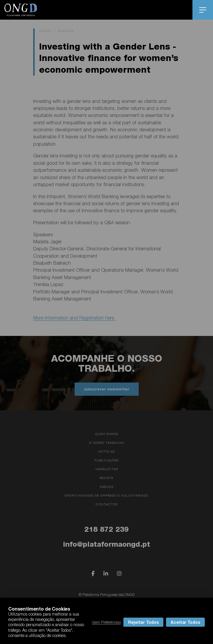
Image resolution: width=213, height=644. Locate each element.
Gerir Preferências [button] (106, 622)
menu (203, 10)
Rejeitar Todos (143, 622)
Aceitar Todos (185, 622)
